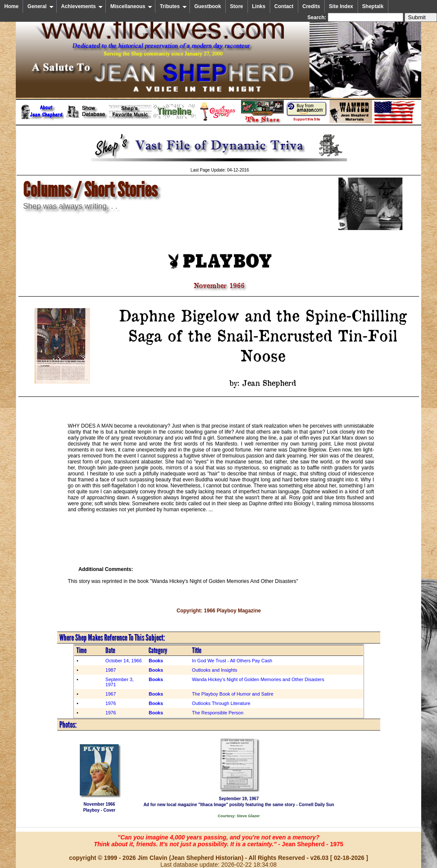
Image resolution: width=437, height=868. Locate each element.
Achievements (82, 6)
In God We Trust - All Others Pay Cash (232, 661)
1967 (111, 694)
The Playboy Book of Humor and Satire (233, 694)
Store (237, 6)
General (41, 6)
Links (259, 6)
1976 (111, 703)
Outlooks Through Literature (221, 703)
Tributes (173, 6)
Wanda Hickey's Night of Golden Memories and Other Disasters (258, 679)
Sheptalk (373, 6)
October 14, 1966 (124, 661)
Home (11, 6)
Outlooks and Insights (215, 670)
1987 (111, 670)
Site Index (341, 6)
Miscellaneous (131, 6)
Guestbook (208, 6)
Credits (311, 6)
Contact (284, 6)
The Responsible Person (218, 713)
